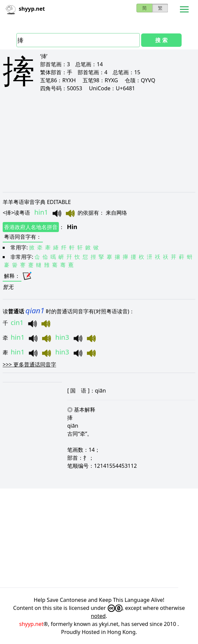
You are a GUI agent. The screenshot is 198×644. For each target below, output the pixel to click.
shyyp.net (31, 624)
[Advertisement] (99, 142)
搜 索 (161, 40)
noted (98, 616)
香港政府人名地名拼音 (31, 227)
